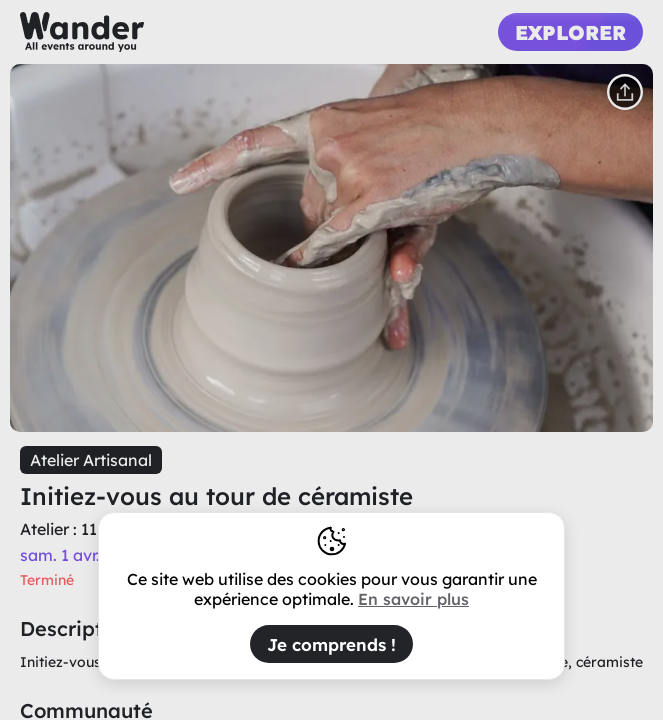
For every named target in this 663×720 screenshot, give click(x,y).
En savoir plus (413, 599)
